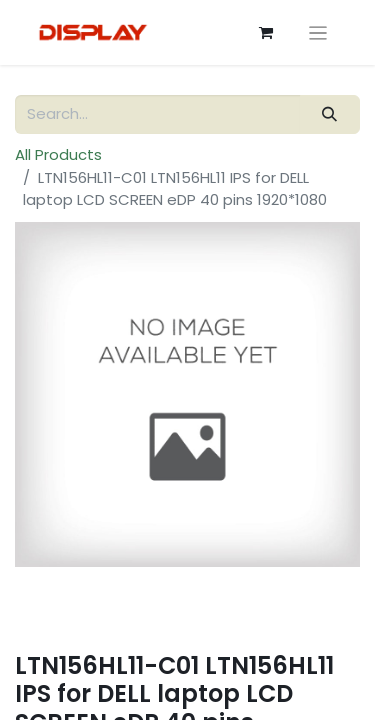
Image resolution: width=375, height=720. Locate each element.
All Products (58, 154)
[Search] (330, 114)
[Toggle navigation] (318, 32)
